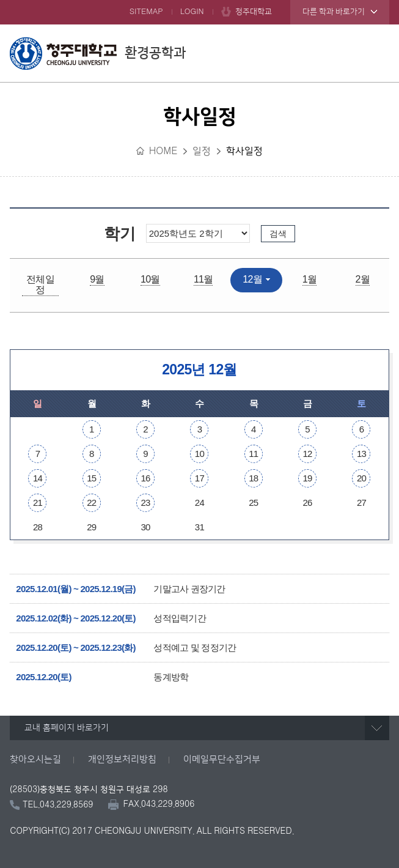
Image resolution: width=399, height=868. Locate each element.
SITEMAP (146, 12)
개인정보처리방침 (122, 759)
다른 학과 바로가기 (334, 12)
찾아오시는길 (35, 759)
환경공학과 (98, 53)
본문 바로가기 (200, 1)
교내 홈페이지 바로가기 (67, 728)
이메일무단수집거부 (222, 759)
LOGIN (192, 12)
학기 (119, 234)
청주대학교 (254, 12)
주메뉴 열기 (377, 53)
